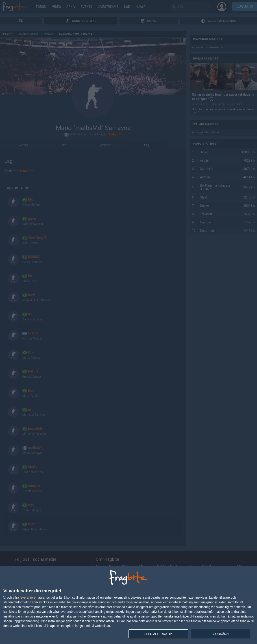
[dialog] (128, 605)
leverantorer (28, 598)
